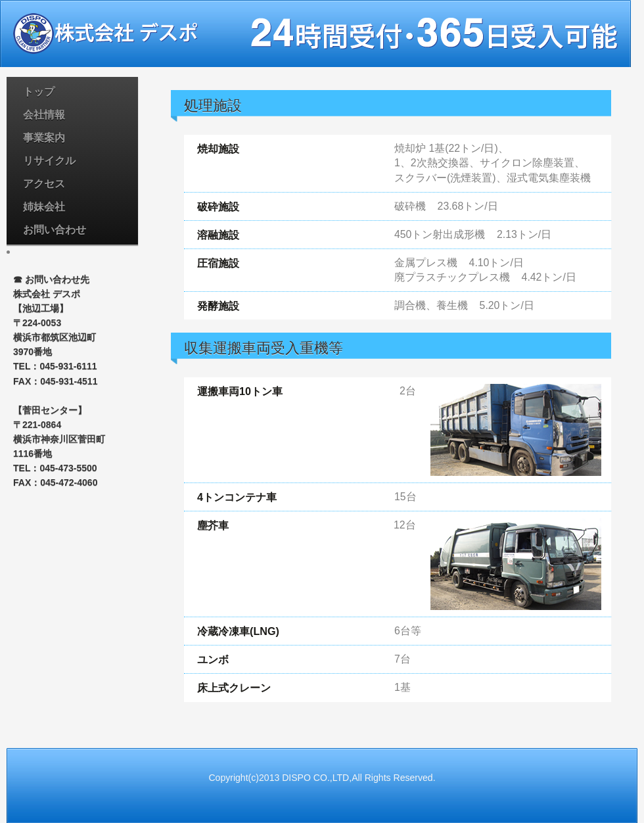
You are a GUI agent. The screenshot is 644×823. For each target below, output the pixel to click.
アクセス (44, 184)
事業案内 (44, 138)
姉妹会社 (44, 207)
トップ (39, 92)
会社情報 (44, 115)
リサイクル (49, 161)
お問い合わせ (55, 230)
